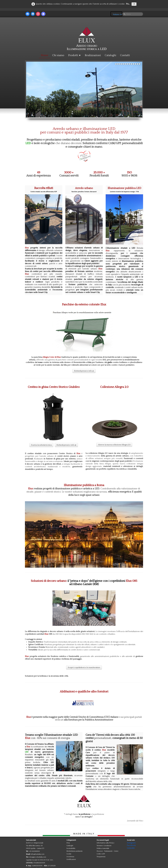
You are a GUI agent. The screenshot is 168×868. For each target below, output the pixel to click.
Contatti (125, 55)
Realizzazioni (93, 55)
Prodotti (75, 55)
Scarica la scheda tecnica (41, 445)
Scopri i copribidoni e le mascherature (84, 668)
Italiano (117, 14)
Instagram (131, 843)
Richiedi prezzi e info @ (84, 371)
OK (134, 4)
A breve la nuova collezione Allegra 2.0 (114, 445)
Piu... (128, 4)
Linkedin (131, 848)
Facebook (131, 845)
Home (45, 55)
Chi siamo (58, 55)
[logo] (87, 33)
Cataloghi (110, 55)
